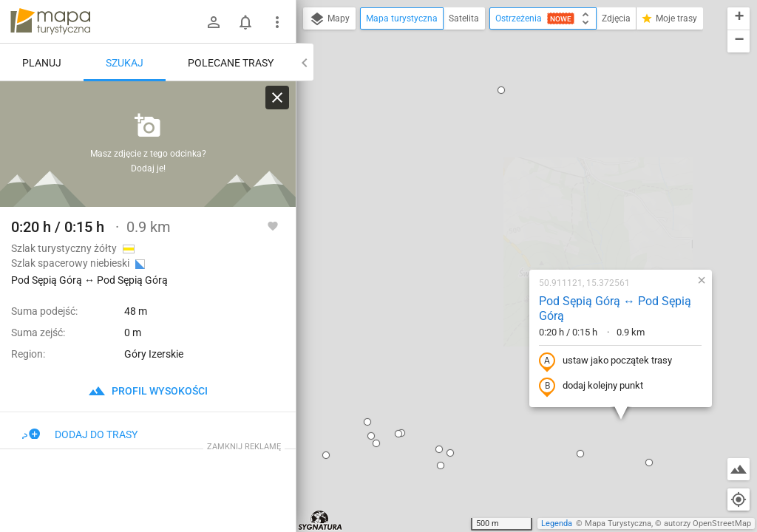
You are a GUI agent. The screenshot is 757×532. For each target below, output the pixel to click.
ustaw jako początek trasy (511, 202)
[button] (356, 293)
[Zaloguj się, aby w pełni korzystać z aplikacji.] (273, 225)
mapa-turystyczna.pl (50, 21)
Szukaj (125, 63)
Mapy (329, 19)
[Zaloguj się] (214, 22)
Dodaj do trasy (80, 434)
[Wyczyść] (277, 98)
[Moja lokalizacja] (739, 499)
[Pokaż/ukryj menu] (277, 22)
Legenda (557, 524)
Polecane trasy (231, 63)
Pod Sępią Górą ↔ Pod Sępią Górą (520, 149)
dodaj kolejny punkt (496, 227)
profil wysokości (148, 391)
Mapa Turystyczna (618, 524)
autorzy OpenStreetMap (707, 524)
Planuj (42, 63)
